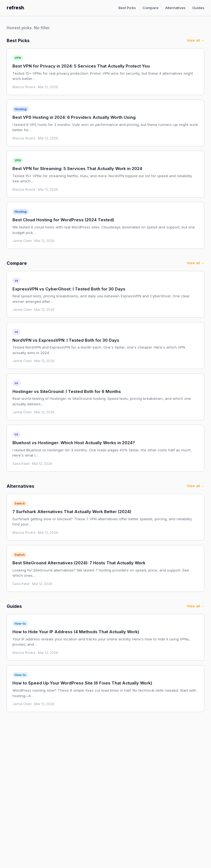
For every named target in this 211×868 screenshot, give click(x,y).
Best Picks (127, 8)
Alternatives (175, 8)
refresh (16, 8)
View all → (196, 40)
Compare (151, 8)
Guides (198, 8)
